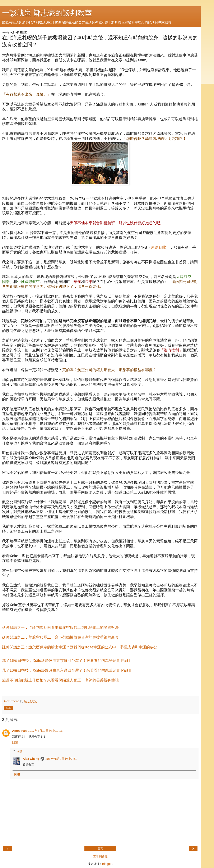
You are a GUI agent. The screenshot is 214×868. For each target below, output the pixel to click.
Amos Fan (19, 731)
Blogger (107, 864)
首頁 (100, 849)
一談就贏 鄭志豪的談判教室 (47, 13)
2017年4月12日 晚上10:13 (45, 731)
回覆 (15, 742)
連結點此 (158, 247)
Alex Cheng (31, 759)
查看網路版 (100, 856)
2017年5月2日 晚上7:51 (61, 759)
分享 (8, 708)
